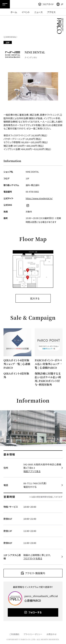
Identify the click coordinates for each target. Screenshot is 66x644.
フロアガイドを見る (33, 558)
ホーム (14, 12)
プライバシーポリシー (33, 634)
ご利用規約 (14, 634)
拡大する (35, 298)
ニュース (38, 12)
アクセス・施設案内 (35, 573)
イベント (26, 12)
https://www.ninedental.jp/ (39, 198)
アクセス (51, 12)
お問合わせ (52, 634)
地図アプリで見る (32, 471)
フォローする (35, 612)
